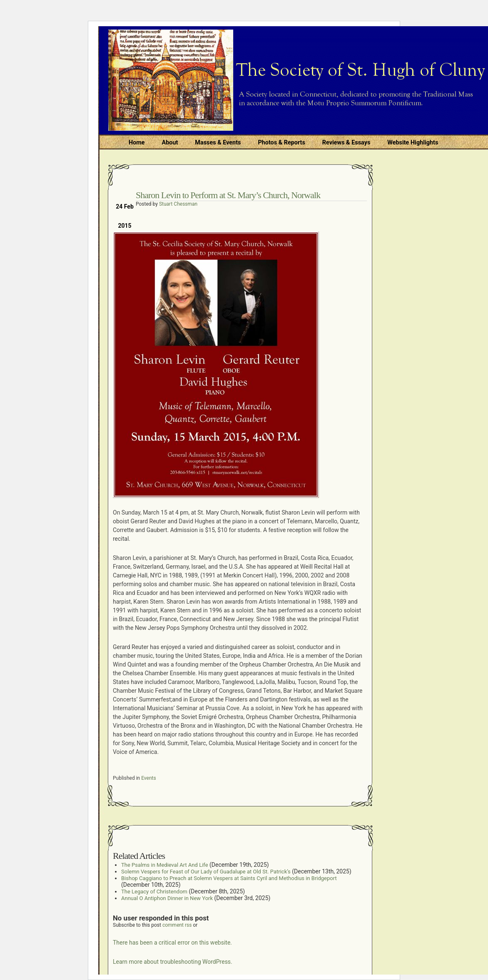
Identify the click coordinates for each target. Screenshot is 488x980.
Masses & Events (218, 143)
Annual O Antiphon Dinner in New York (167, 898)
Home (137, 143)
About (170, 143)
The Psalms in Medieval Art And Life (165, 865)
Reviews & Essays (346, 143)
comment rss (177, 925)
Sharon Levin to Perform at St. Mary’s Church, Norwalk (228, 195)
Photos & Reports (281, 143)
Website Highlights (413, 143)
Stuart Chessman (178, 204)
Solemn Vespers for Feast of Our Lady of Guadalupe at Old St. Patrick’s (206, 872)
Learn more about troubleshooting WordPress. (173, 962)
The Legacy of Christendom (154, 892)
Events (149, 778)
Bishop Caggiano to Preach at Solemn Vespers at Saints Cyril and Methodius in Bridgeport (229, 878)
